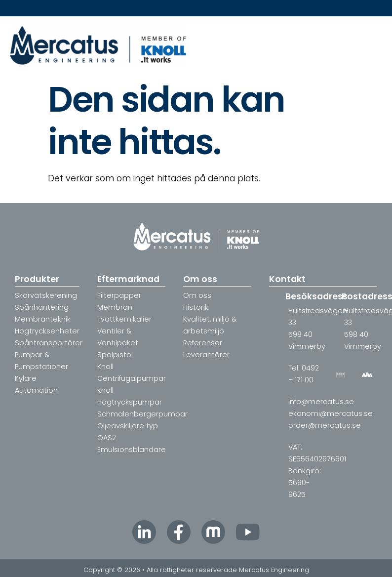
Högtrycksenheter (47, 331)
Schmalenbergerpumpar (142, 414)
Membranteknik (43, 319)
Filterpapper (119, 295)
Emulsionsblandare (132, 450)
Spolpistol (115, 355)
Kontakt (287, 279)
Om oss (200, 279)
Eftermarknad (128, 279)
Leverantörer (206, 355)
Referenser (203, 343)
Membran (115, 307)
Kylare (26, 378)
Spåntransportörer (49, 343)
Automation (36, 390)
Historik (196, 307)
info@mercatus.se (321, 402)
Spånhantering (42, 307)
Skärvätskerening (46, 295)
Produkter (37, 279)
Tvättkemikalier (124, 319)
